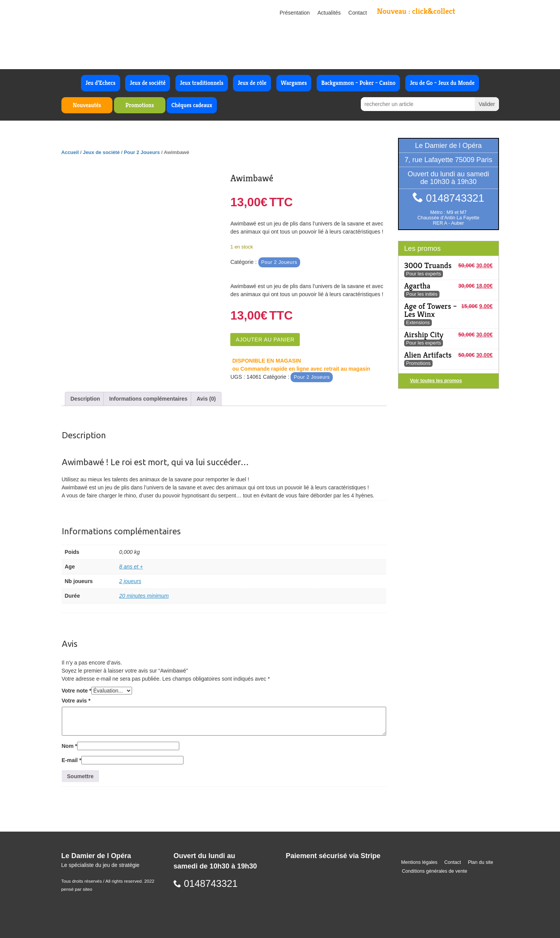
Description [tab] (85, 399)
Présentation (295, 13)
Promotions (140, 105)
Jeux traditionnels (202, 83)
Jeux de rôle (252, 83)
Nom (69, 746)
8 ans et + (131, 567)
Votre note (77, 691)
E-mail (72, 760)
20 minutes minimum (144, 596)
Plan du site (481, 862)
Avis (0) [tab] (206, 399)
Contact (358, 13)
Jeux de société (148, 83)
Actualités (329, 13)
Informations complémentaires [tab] (148, 399)
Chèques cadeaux (192, 105)
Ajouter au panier (265, 340)
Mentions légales (419, 862)
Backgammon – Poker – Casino (358, 83)
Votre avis (76, 701)
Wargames (294, 83)
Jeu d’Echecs (101, 83)
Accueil (70, 152)
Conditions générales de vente (434, 871)
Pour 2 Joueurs (142, 152)
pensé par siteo (77, 889)
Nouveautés (87, 105)
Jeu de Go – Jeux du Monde (442, 83)
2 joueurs (131, 581)
